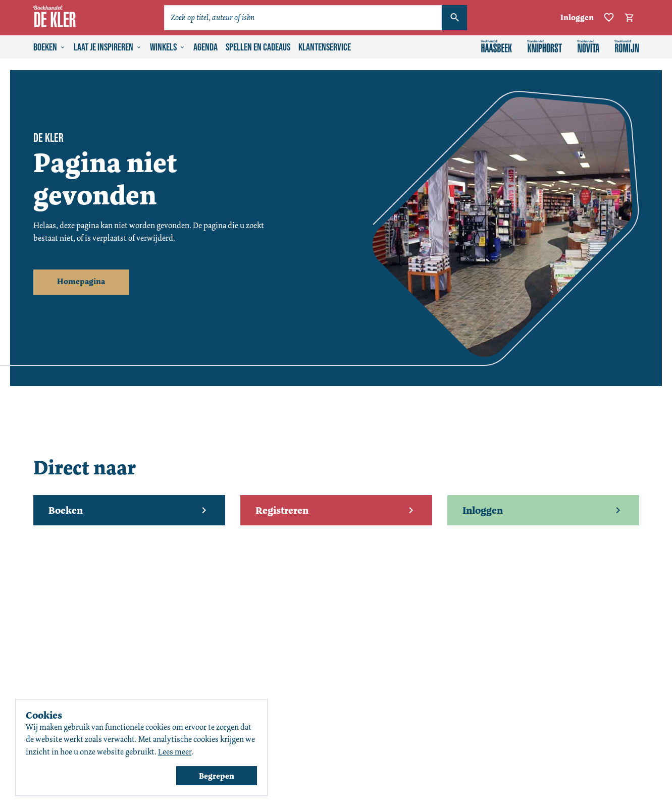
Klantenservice (325, 47)
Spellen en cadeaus (258, 47)
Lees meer (175, 752)
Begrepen (217, 776)
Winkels (168, 47)
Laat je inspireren (108, 47)
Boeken (49, 47)
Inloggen (577, 17)
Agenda (205, 47)
